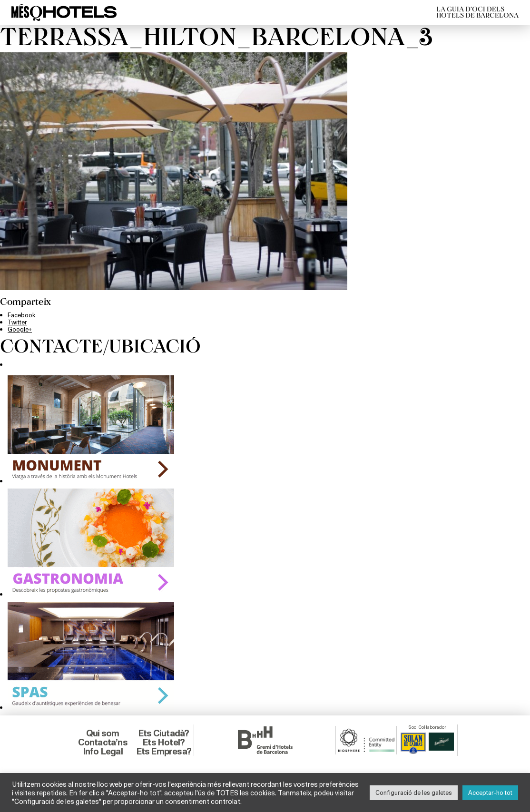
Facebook (21, 315)
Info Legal (103, 751)
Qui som (103, 733)
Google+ (20, 329)
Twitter (17, 322)
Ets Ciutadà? (163, 733)
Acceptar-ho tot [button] (490, 792)
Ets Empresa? (164, 751)
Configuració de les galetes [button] (414, 792)
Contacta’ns (103, 742)
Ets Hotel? (163, 742)
